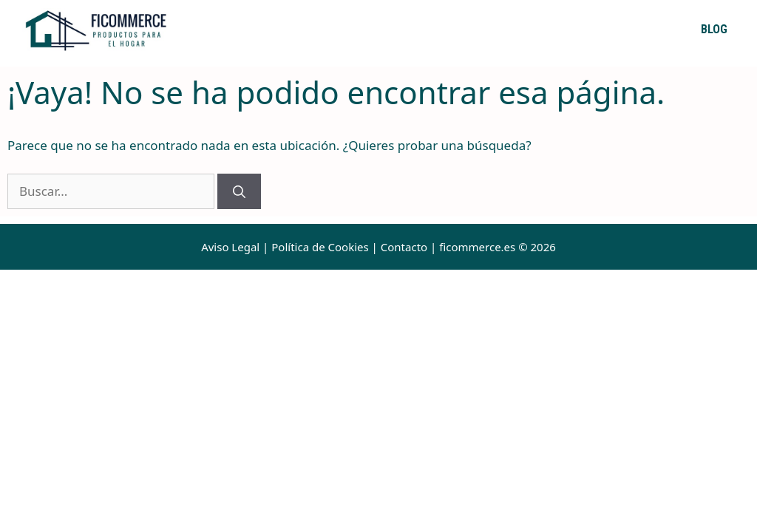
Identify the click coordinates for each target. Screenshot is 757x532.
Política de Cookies (320, 247)
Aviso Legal (230, 247)
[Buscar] (239, 191)
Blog (714, 29)
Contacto (404, 247)
